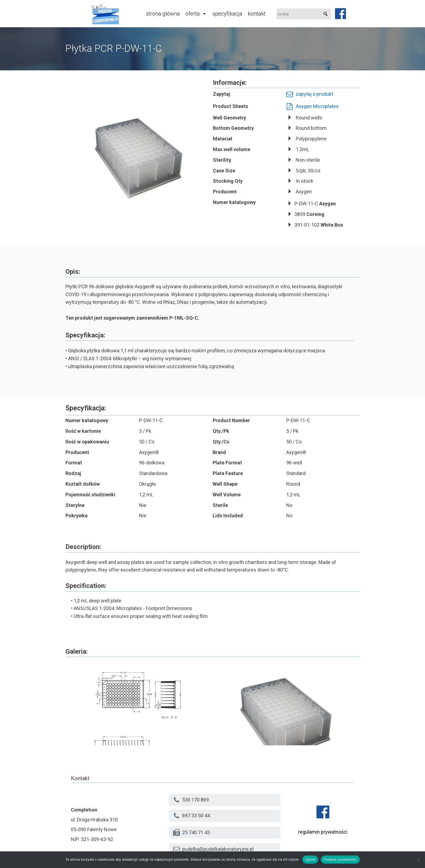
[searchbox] (304, 14)
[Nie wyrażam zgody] (418, 860)
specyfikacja (227, 14)
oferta (196, 14)
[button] (325, 14)
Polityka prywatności (340, 859)
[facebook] (340, 14)
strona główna (163, 14)
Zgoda (310, 859)
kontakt (257, 14)
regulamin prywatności (323, 832)
